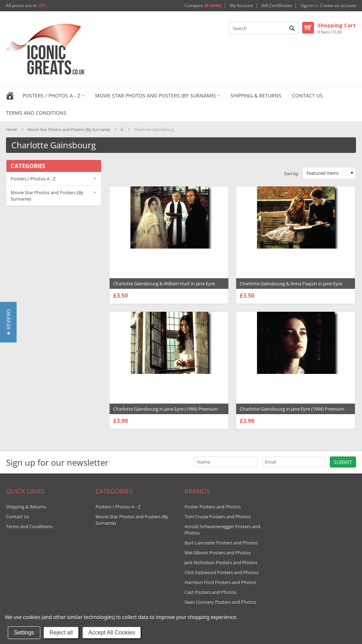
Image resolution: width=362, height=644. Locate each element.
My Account (241, 6)
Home (11, 129)
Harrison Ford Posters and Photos (220, 582)
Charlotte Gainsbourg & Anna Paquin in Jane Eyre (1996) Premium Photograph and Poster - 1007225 (292, 287)
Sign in (307, 6)
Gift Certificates (277, 6)
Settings (24, 633)
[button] (8, 322)
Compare (203, 6)
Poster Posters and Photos (213, 507)
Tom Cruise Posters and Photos (218, 517)
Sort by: (292, 174)
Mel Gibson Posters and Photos (218, 553)
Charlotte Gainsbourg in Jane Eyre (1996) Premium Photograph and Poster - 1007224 (292, 412)
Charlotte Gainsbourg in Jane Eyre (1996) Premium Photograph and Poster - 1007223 (165, 412)
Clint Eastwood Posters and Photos (221, 572)
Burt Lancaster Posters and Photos (221, 543)
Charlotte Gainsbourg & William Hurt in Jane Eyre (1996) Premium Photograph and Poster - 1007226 (165, 287)
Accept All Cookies (112, 633)
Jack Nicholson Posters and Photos (221, 562)
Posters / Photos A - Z (51, 96)
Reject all (61, 633)
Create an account (338, 6)
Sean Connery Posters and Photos (220, 602)
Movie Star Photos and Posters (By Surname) (155, 96)
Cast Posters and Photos (210, 592)
